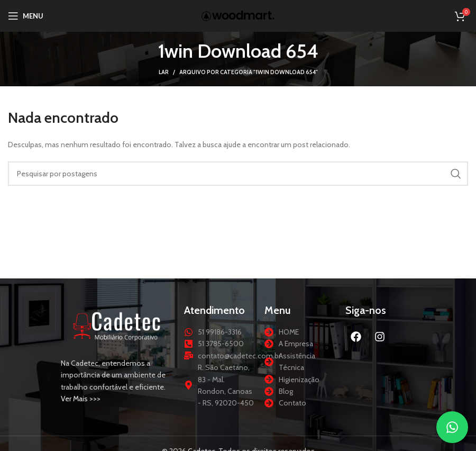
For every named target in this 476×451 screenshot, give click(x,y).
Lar (164, 72)
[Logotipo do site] (238, 15)
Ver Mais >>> (81, 399)
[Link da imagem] (117, 325)
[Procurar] (238, 174)
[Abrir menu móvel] (26, 16)
